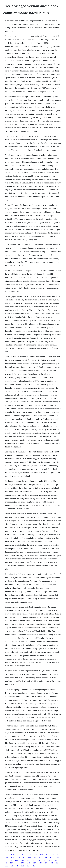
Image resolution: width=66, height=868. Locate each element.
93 (35, 857)
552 (58, 855)
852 (50, 860)
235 (52, 863)
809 (56, 860)
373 (23, 863)
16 (5, 860)
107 (34, 863)
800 (34, 866)
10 (18, 855)
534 (36, 855)
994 (17, 863)
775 (53, 855)
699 (30, 857)
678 (23, 860)
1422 (6, 866)
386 (46, 863)
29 (17, 866)
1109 (13, 855)
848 (28, 866)
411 (6, 863)
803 (47, 855)
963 (51, 857)
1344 (6, 857)
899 (45, 860)
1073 (17, 860)
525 (12, 866)
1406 (28, 863)
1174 (40, 863)
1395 (45, 857)
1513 (57, 857)
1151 (24, 855)
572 (24, 857)
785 (18, 857)
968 (39, 860)
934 (11, 860)
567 (11, 863)
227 (28, 860)
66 (40, 857)
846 (34, 860)
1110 (13, 857)
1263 (30, 855)
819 (23, 866)
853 (41, 855)
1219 (6, 855)
